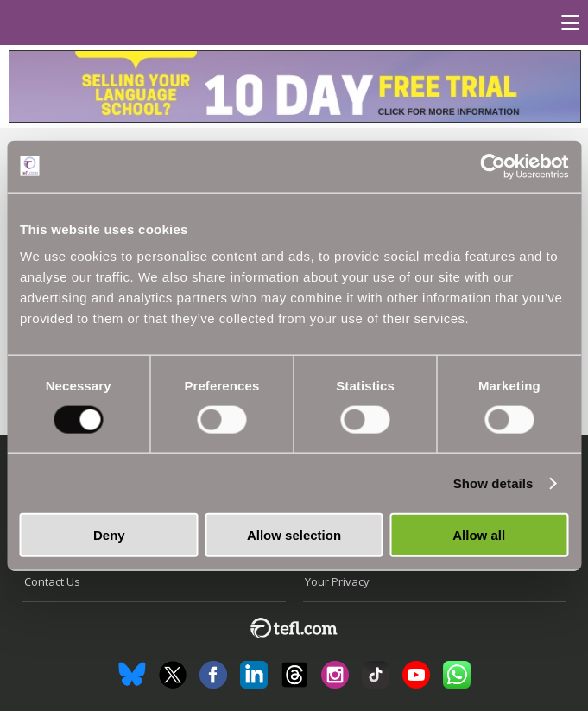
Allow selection (294, 535)
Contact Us (52, 581)
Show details (493, 482)
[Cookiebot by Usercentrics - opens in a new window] (493, 166)
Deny (109, 535)
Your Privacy (337, 581)
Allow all (479, 535)
